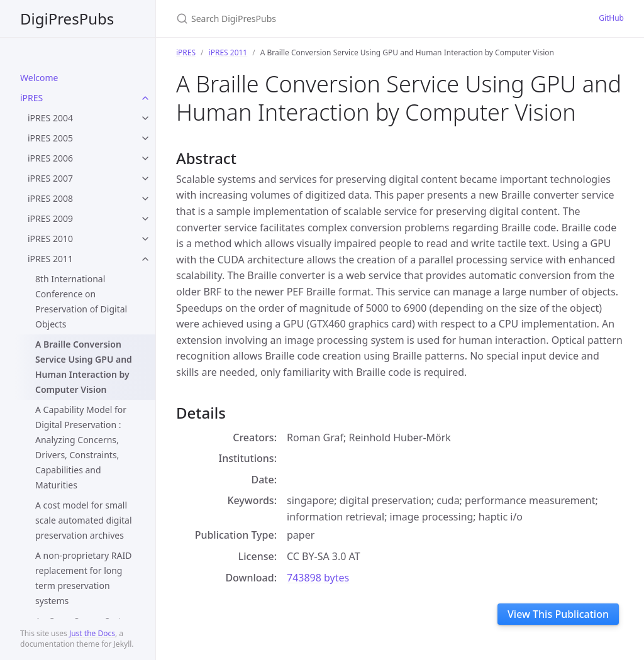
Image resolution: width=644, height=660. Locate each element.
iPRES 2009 (50, 218)
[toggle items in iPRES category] (145, 98)
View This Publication (558, 614)
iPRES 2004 (50, 118)
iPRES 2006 (50, 158)
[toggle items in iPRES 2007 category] (145, 179)
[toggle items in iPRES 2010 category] (145, 239)
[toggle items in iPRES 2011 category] (145, 259)
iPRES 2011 (50, 259)
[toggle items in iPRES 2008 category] (145, 199)
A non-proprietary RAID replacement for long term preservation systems (83, 578)
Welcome (39, 78)
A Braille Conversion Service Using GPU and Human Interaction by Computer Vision (84, 367)
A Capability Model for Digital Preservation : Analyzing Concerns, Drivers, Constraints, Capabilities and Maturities (81, 447)
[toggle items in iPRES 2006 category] (145, 158)
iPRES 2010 (50, 239)
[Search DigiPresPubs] (325, 19)
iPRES (31, 98)
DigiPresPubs (67, 19)
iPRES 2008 (50, 198)
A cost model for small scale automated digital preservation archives (84, 520)
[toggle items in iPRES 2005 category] (145, 138)
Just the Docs (92, 633)
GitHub (611, 18)
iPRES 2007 (50, 178)
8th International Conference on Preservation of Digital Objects (81, 301)
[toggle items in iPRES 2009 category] (145, 219)
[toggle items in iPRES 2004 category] (145, 118)
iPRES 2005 (50, 138)
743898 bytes (318, 578)
